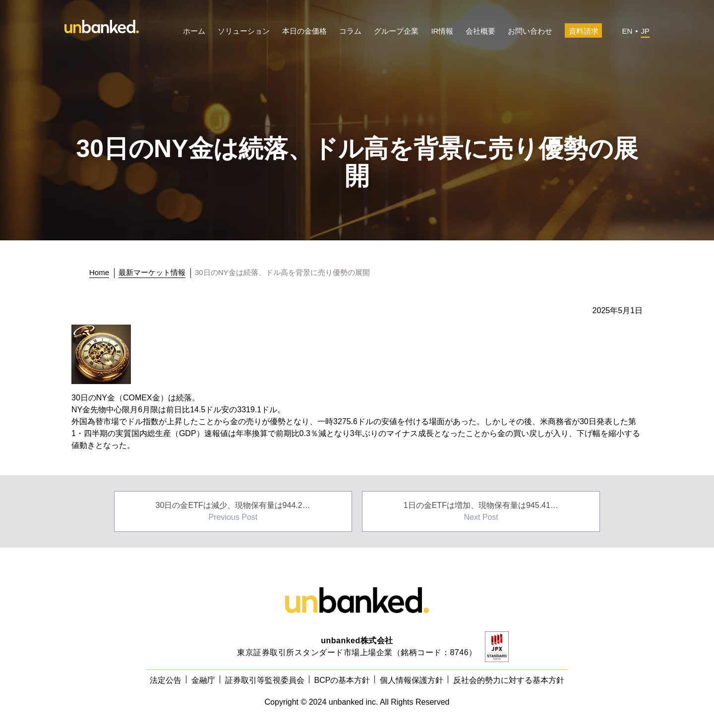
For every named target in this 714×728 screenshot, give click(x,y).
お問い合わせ (530, 31)
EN (627, 31)
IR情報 (442, 31)
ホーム (194, 31)
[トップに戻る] (102, 273)
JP (645, 31)
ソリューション (244, 31)
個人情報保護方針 (412, 680)
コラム (350, 31)
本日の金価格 (304, 31)
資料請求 (584, 31)
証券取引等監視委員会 (265, 680)
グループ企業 (396, 31)
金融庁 (203, 680)
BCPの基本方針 (342, 680)
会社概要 (480, 31)
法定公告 (166, 680)
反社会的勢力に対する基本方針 (509, 680)
